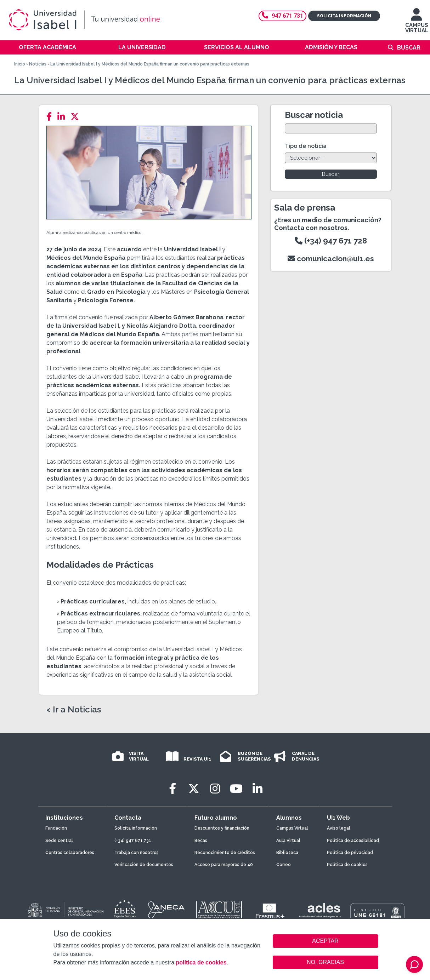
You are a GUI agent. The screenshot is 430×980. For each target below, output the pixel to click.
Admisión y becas (331, 47)
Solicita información (344, 16)
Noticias (38, 64)
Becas (201, 841)
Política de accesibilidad (353, 841)
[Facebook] (51, 117)
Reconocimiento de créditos (225, 853)
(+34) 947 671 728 (331, 241)
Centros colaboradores (70, 853)
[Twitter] (77, 117)
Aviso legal (339, 828)
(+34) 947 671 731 (133, 841)
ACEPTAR (326, 941)
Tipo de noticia (306, 146)
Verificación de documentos (144, 865)
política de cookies (201, 962)
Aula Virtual (288, 841)
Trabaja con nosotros (137, 853)
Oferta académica (47, 47)
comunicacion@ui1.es (331, 259)
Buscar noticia (314, 115)
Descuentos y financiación (222, 828)
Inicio (20, 64)
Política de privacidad (350, 853)
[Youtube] (236, 789)
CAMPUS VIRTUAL (417, 24)
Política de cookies (347, 865)
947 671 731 (282, 16)
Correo (284, 865)
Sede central (59, 841)
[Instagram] (215, 789)
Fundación (56, 828)
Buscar (409, 48)
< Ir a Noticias (74, 710)
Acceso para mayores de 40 (224, 865)
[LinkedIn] (63, 117)
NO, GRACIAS (325, 962)
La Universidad (142, 47)
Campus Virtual (292, 828)
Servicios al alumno (237, 47)
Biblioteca (287, 853)
